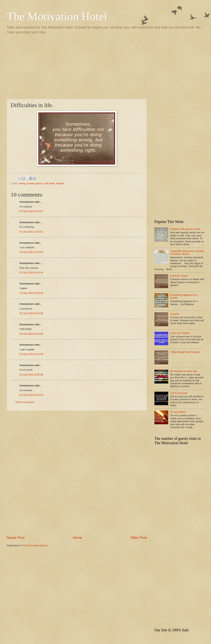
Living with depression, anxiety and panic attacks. (187, 252)
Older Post (139, 538)
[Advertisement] (105, 66)
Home (77, 538)
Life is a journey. (179, 393)
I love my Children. (180, 333)
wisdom (60, 183)
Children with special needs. (185, 229)
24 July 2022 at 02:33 (31, 395)
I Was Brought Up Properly (185, 352)
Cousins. (175, 314)
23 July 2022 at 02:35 (31, 313)
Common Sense (179, 276)
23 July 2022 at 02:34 (31, 252)
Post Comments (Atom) (35, 545)
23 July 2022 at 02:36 (31, 375)
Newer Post (16, 538)
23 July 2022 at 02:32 (31, 232)
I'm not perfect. (178, 412)
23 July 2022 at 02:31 (31, 211)
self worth (49, 183)
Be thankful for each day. (184, 371)
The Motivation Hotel (57, 16)
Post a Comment (25, 402)
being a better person (31, 183)
